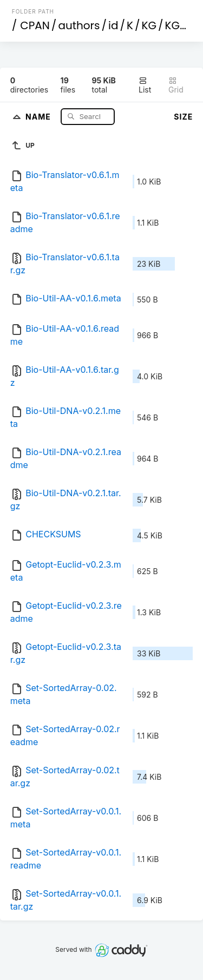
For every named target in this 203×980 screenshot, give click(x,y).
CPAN (35, 25)
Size (183, 117)
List (145, 85)
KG (149, 25)
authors (79, 25)
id (113, 25)
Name (39, 116)
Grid (176, 85)
